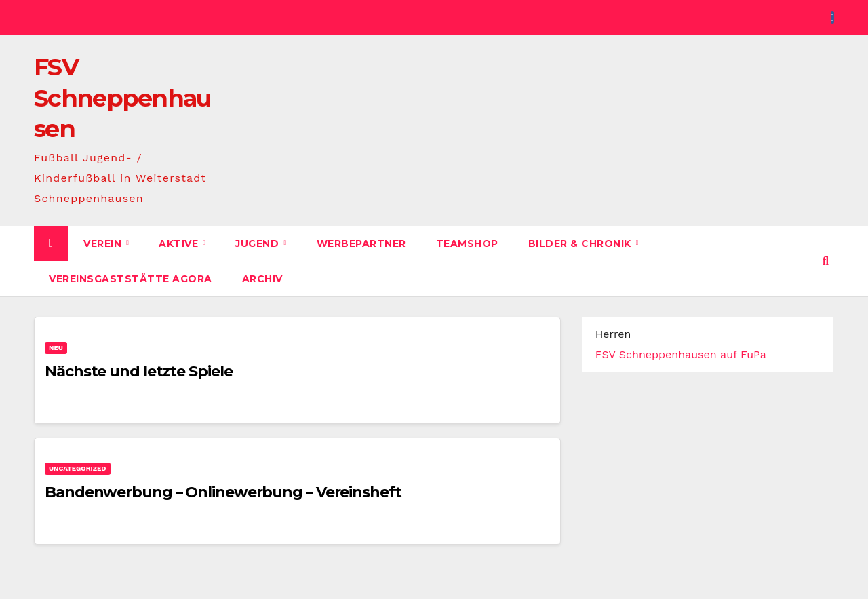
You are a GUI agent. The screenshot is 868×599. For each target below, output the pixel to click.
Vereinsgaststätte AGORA (131, 279)
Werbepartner (361, 244)
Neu (56, 348)
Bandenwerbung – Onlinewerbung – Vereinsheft (223, 492)
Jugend (259, 244)
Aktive (180, 244)
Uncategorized (78, 468)
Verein (104, 244)
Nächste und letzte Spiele (139, 371)
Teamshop (467, 244)
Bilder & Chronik (581, 244)
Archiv (262, 279)
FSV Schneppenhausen (123, 98)
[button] (826, 261)
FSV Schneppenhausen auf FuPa (681, 354)
